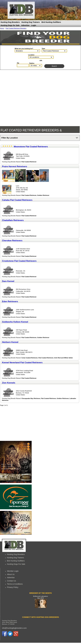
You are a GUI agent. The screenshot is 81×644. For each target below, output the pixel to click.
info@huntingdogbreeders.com (14, 628)
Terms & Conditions (15, 584)
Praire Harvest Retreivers (15, 166)
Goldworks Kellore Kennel (15, 322)
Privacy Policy (13, 587)
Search (54, 66)
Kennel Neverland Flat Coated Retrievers (22, 363)
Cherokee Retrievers (12, 241)
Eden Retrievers (10, 301)
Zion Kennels (9, 383)
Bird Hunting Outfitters (51, 22)
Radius (32, 63)
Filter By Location (10, 138)
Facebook (5, 634)
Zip (18, 63)
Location (31, 55)
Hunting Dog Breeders (10, 22)
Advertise (25, 25)
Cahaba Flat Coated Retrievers (17, 200)
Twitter (10, 634)
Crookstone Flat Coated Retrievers (19, 261)
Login (34, 25)
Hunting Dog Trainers (31, 22)
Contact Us (12, 581)
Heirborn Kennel (10, 342)
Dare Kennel (8, 281)
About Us (11, 574)
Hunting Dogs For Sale (16, 564)
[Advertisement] (16, 423)
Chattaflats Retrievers (13, 220)
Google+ (16, 634)
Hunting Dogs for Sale (10, 25)
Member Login (13, 571)
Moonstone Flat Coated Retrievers (31, 147)
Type (43, 49)
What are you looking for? (24, 49)
